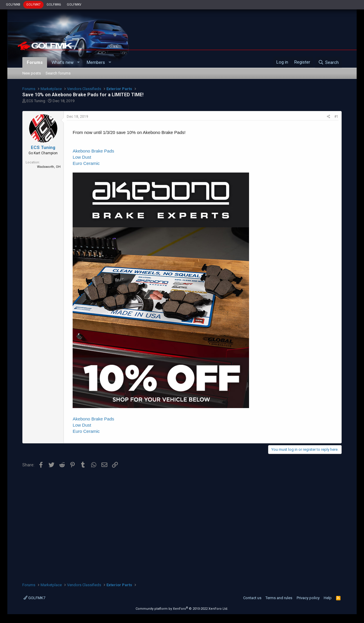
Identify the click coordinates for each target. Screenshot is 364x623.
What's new (62, 62)
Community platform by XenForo (182, 609)
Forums (35, 62)
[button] (78, 63)
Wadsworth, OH (49, 167)
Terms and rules (279, 598)
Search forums (58, 73)
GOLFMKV (74, 5)
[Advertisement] (182, 523)
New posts (32, 73)
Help (328, 598)
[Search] (328, 62)
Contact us (252, 598)
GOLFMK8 (13, 5)
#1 (336, 117)
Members (96, 62)
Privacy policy (308, 598)
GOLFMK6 (54, 5)
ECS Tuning (36, 101)
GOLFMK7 (33, 5)
